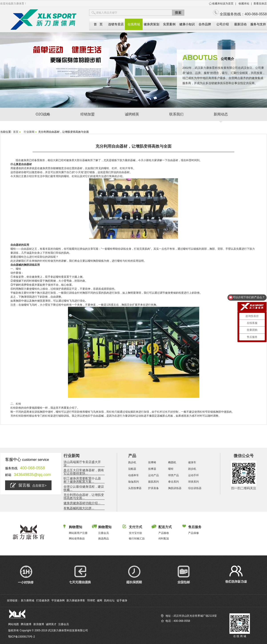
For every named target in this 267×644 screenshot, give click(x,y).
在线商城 (134, 24)
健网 (100, 600)
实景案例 (169, 24)
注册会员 (64, 624)
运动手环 (193, 475)
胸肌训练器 (175, 488)
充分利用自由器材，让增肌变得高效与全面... (84, 496)
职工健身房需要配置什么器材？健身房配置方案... (82, 480)
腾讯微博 (26, 624)
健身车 (192, 462)
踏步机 (192, 469)
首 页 (98, 24)
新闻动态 (221, 114)
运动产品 (153, 475)
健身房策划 (151, 24)
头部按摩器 (135, 488)
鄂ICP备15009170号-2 (22, 637)
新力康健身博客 (76, 600)
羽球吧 (91, 600)
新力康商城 (28, 600)
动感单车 (133, 475)
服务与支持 (258, 24)
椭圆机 (172, 462)
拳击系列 (173, 482)
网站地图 (14, 624)
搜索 (178, 13)
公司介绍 (223, 24)
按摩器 (152, 469)
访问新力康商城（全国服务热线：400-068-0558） (191, 626)
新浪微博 (39, 624)
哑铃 (171, 469)
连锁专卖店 (116, 24)
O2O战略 (43, 114)
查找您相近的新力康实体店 (177, 631)
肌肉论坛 (109, 600)
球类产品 (173, 475)
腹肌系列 (153, 482)
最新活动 (240, 24)
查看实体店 (260, 4)
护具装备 (153, 488)
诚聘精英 (132, 114)
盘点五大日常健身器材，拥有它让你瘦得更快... (84, 472)
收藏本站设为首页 (223, 4)
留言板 (28, 485)
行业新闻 (29, 132)
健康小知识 (187, 24)
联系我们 (176, 114)
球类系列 (193, 482)
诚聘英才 (51, 624)
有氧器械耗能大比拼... (79, 508)
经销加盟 (88, 114)
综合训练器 (195, 488)
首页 (16, 132)
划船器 (132, 469)
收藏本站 (244, 4)
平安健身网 (58, 600)
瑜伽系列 (133, 482)
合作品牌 (205, 24)
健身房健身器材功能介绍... (82, 503)
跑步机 (132, 462)
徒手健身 (122, 600)
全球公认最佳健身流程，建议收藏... (84, 488)
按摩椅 (152, 462)
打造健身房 (43, 600)
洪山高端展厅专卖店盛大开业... (82, 464)
